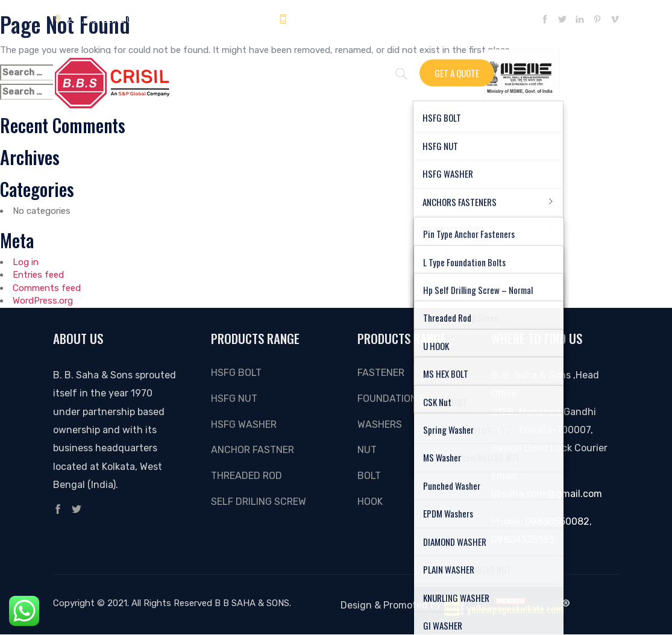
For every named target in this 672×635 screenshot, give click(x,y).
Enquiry (255, 70)
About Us (350, 70)
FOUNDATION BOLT (400, 399)
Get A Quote (457, 72)
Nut (367, 450)
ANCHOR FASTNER (253, 450)
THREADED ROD (247, 476)
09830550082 (557, 521)
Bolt (369, 476)
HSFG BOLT (236, 373)
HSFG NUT (234, 399)
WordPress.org (43, 301)
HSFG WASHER (244, 424)
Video (395, 70)
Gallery (301, 70)
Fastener (381, 373)
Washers (380, 424)
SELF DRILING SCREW (259, 502)
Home (214, 70)
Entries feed (38, 275)
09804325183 (315, 20)
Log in (26, 262)
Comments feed (47, 288)
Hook (370, 502)
